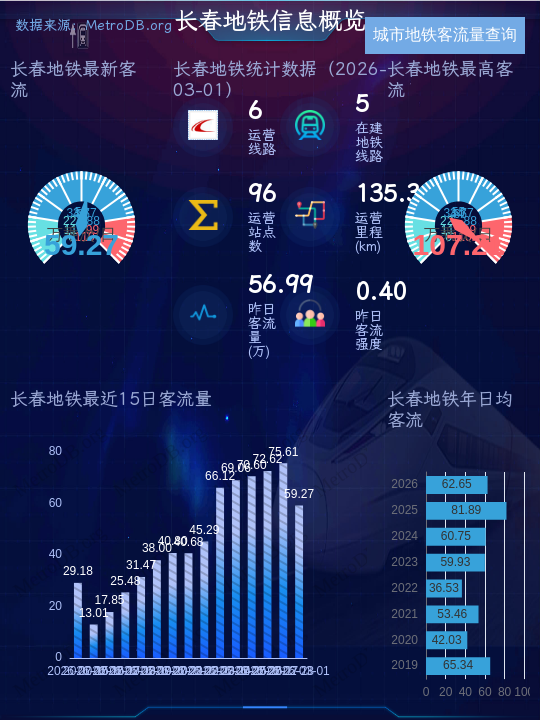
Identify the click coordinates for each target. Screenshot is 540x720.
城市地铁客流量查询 (445, 34)
